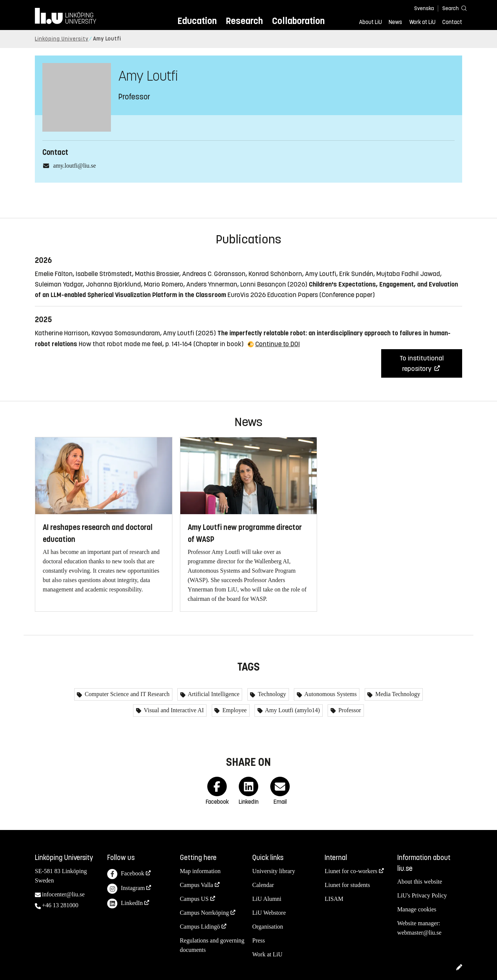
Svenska (424, 8)
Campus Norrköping (204, 913)
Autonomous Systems (330, 694)
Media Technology (397, 694)
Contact (452, 22)
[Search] (451, 8)
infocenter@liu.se (63, 894)
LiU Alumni (267, 899)
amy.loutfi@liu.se (75, 166)
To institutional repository (422, 363)
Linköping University (62, 39)
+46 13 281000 (60, 905)
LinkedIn (125, 904)
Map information (200, 871)
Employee (234, 710)
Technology (271, 694)
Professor (349, 710)
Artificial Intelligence (213, 694)
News (395, 22)
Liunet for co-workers (351, 871)
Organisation (268, 927)
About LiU (371, 22)
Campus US (194, 899)
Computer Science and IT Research (126, 694)
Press (259, 940)
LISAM (334, 899)
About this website (420, 882)
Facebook (126, 874)
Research (244, 21)
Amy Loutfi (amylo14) (292, 710)
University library (274, 871)
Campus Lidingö (200, 927)
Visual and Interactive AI (173, 710)
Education (197, 21)
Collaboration (298, 21)
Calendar (263, 885)
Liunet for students (347, 885)
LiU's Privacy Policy (422, 895)
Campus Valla (197, 885)
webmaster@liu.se (419, 933)
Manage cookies (417, 909)
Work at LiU (422, 22)
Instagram (126, 889)
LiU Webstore (269, 913)
